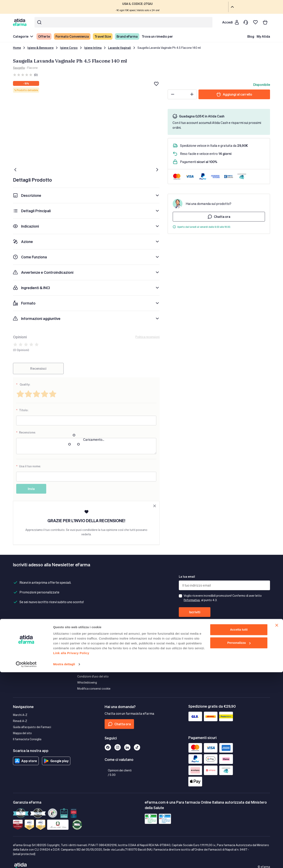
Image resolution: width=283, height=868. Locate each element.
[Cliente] (230, 22)
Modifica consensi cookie (94, 689)
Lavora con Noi (151, 670)
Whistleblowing (87, 682)
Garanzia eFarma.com (91, 640)
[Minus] (173, 94)
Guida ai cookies (88, 658)
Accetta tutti (239, 825)
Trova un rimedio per (157, 36)
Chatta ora (219, 217)
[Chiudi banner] (277, 821)
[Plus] (192, 94)
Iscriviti (195, 612)
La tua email (187, 577)
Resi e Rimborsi (23, 652)
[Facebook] (108, 747)
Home (17, 48)
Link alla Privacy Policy (71, 849)
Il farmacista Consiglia (27, 739)
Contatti (19, 658)
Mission (146, 652)
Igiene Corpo (69, 48)
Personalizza (239, 839)
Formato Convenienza (72, 36)
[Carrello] (265, 22)
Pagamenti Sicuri (88, 646)
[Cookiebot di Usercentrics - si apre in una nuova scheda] (26, 860)
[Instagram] (118, 747)
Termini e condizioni (90, 670)
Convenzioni (214, 658)
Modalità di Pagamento (28, 646)
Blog (251, 36)
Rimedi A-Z (20, 721)
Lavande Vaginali (120, 48)
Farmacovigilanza (153, 658)
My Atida (263, 36)
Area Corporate (216, 640)
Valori (145, 646)
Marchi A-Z (20, 715)
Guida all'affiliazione (219, 652)
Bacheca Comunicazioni (157, 664)
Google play (56, 761)
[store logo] (20, 22)
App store (26, 761)
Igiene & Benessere (40, 48)
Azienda (147, 640)
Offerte (44, 36)
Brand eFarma (127, 36)
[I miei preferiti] (255, 22)
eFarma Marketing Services (223, 646)
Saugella (19, 68)
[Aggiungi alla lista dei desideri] (156, 84)
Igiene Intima (93, 48)
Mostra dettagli (64, 860)
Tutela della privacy (90, 652)
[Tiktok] (137, 747)
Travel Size (103, 36)
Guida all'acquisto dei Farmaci (32, 727)
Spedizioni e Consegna (28, 640)
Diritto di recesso (88, 664)
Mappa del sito (22, 733)
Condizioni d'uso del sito (93, 676)
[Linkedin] (127, 747)
